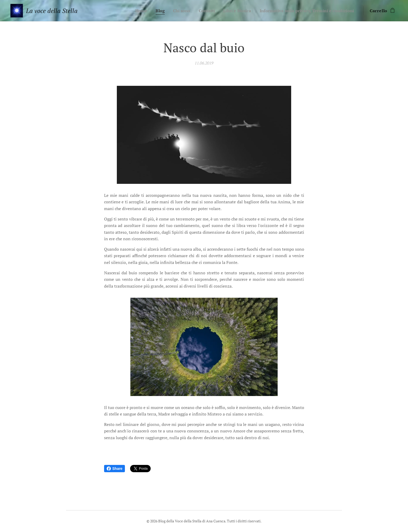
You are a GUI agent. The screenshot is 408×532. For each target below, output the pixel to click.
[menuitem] (127, 11)
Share (115, 469)
